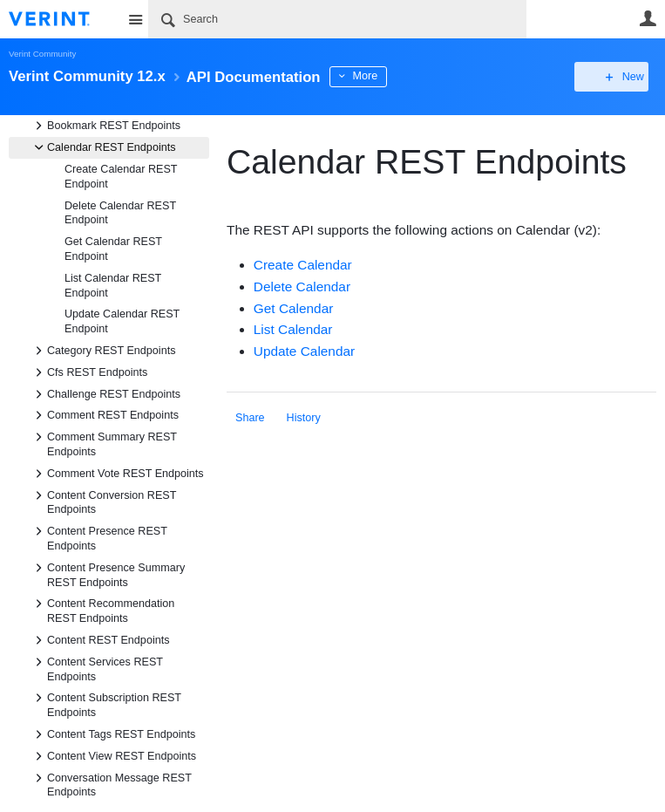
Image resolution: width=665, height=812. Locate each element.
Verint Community (42, 54)
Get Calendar (294, 308)
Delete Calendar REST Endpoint (120, 213)
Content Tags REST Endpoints (112, 734)
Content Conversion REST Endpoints (103, 502)
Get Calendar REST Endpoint (113, 249)
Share (250, 418)
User (648, 18)
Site (135, 19)
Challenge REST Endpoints (105, 394)
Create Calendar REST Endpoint (121, 177)
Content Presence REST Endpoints (98, 537)
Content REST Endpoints (99, 640)
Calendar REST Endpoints (102, 147)
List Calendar (293, 329)
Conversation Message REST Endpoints (111, 784)
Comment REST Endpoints (104, 415)
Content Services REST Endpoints (96, 668)
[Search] (337, 19)
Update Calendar (304, 351)
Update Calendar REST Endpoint (122, 321)
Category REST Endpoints (102, 351)
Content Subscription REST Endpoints (105, 704)
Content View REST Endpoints (113, 756)
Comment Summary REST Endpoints (103, 443)
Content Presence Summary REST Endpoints (107, 574)
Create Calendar (303, 265)
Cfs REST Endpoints (88, 372)
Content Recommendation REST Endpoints (102, 610)
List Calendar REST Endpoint (113, 286)
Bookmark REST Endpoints (105, 126)
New (617, 77)
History (304, 418)
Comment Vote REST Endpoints (117, 474)
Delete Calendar (302, 287)
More (392, 76)
